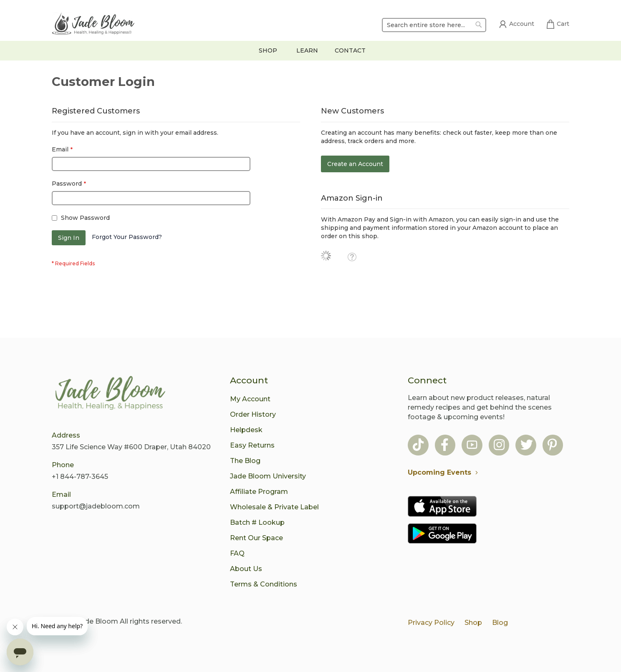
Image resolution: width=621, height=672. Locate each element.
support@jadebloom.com (96, 506)
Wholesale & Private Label (274, 507)
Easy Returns (252, 445)
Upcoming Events (445, 472)
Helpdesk (246, 430)
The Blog (245, 461)
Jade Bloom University (268, 476)
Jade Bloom (98, 621)
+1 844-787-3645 (80, 477)
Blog (500, 623)
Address (66, 435)
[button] (352, 257)
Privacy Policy (431, 623)
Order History (253, 414)
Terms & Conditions (264, 584)
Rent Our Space (256, 538)
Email (61, 495)
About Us (246, 569)
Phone (63, 465)
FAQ (237, 553)
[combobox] (434, 25)
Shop (473, 623)
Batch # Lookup (257, 522)
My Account (250, 399)
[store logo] (93, 25)
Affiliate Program (259, 492)
